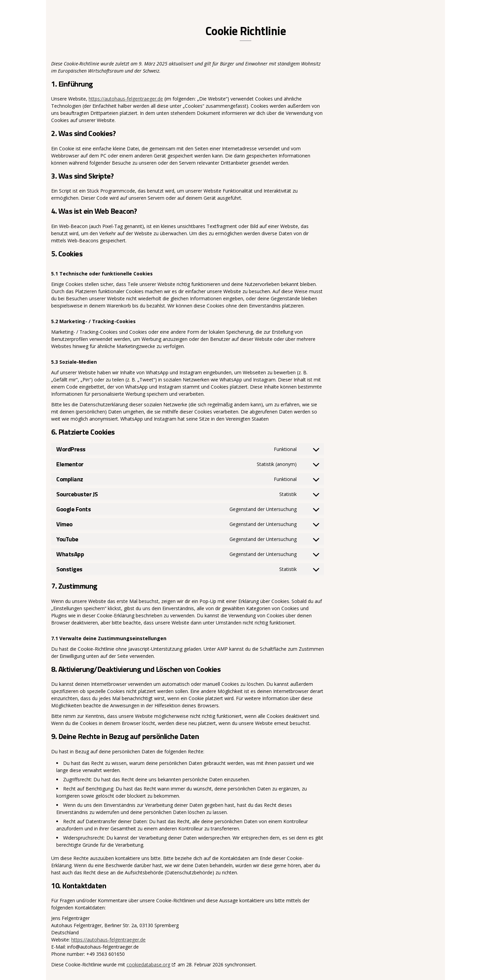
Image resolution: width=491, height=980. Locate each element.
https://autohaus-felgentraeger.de (126, 99)
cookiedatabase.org (148, 964)
